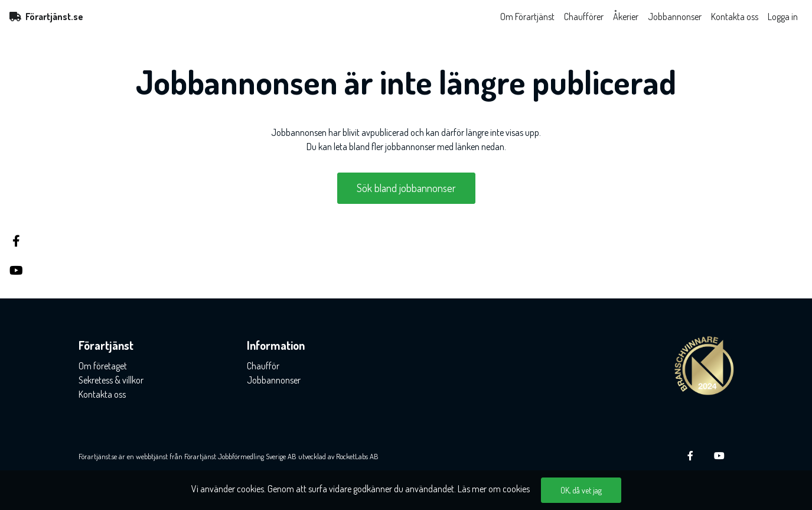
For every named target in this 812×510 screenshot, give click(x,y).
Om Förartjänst (527, 17)
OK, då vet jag (581, 490)
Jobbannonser (675, 17)
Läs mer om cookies (494, 489)
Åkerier (626, 17)
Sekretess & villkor (111, 380)
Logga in (783, 17)
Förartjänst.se (46, 17)
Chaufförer (584, 17)
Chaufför (263, 366)
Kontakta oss (735, 17)
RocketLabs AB (357, 456)
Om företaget (103, 366)
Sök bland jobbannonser (406, 188)
